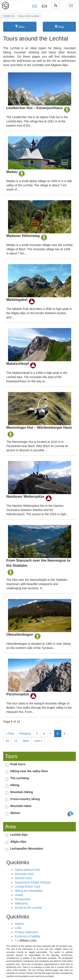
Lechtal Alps (19, 835)
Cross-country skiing (25, 799)
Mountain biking (22, 792)
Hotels (19, 895)
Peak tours (18, 764)
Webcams (21, 903)
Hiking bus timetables (29, 891)
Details (39, 100)
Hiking (15, 785)
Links (18, 928)
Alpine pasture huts (27, 870)
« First (10, 734)
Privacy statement (26, 932)
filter (21, 27)
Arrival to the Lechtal (28, 908)
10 (7, 741)
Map (61, 27)
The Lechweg (20, 778)
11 (16, 741)
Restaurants (23, 899)
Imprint (19, 924)
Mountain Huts (24, 874)
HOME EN (9, 16)
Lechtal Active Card (27, 887)
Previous (25, 734)
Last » (38, 741)
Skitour (15, 813)
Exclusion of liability (27, 936)
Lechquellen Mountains (27, 849)
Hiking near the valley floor (29, 771)
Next (26, 741)
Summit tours (23, 878)
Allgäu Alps (18, 842)
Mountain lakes (21, 806)
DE (35, 6)
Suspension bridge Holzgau (33, 882)
